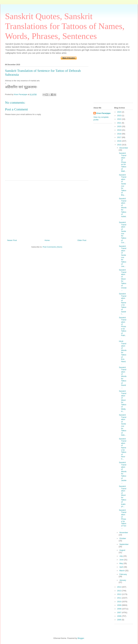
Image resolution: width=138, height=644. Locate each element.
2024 (120, 112)
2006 (120, 616)
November (124, 533)
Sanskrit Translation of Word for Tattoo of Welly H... (123, 401)
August (122, 550)
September (124, 544)
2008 (120, 609)
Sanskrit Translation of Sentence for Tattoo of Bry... (123, 185)
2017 (120, 137)
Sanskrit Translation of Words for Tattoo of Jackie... (123, 472)
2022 (120, 119)
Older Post (82, 240)
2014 (120, 587)
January (123, 580)
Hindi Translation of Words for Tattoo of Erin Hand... (123, 352)
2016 (120, 141)
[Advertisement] (47, 209)
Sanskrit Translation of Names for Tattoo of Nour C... (123, 449)
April (122, 567)
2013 (120, 591)
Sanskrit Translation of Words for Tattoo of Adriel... (123, 209)
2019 (120, 130)
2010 (120, 602)
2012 (120, 594)
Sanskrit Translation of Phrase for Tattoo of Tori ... (123, 519)
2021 (120, 123)
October (123, 538)
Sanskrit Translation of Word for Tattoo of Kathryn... (123, 496)
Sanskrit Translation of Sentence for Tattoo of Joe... (123, 256)
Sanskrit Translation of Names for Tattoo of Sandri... (123, 304)
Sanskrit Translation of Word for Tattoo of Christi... (123, 280)
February (123, 574)
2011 (120, 598)
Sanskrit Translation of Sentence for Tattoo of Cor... (123, 232)
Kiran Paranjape (103, 113)
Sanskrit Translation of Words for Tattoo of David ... (123, 377)
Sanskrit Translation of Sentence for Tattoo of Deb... (123, 425)
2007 (120, 612)
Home (47, 240)
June (122, 560)
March (122, 571)
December (124, 148)
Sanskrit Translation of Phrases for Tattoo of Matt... (123, 162)
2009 (120, 605)
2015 (120, 145)
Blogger (81, 638)
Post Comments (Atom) (52, 247)
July (121, 556)
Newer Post (12, 240)
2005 (120, 620)
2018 (120, 134)
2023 (120, 116)
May (121, 563)
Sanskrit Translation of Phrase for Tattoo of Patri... (123, 328)
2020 (120, 126)
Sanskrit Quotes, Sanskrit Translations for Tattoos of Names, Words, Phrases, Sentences (65, 26)
